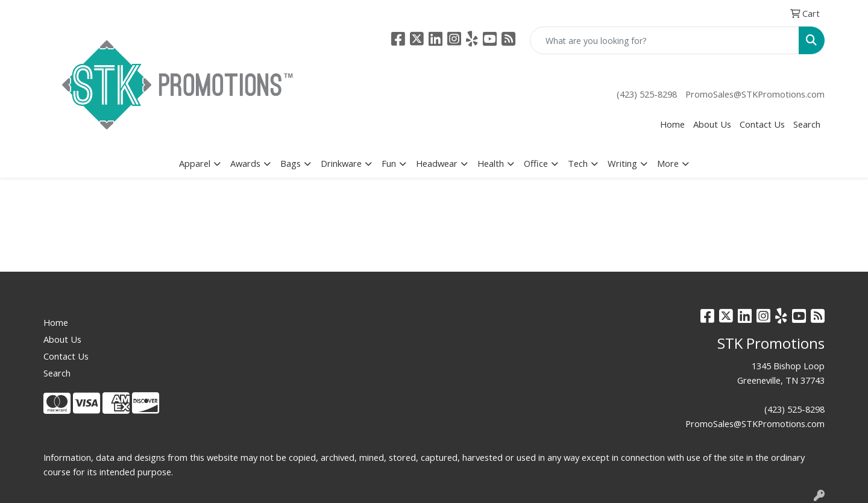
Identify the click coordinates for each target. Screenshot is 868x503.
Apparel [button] (195, 163)
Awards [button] (245, 163)
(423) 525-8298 (647, 94)
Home (672, 124)
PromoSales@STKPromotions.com (755, 94)
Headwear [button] (437, 163)
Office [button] (536, 163)
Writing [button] (622, 163)
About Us (712, 124)
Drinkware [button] (341, 163)
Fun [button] (389, 163)
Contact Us (762, 124)
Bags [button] (291, 163)
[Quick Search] (665, 40)
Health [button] (491, 163)
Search (807, 124)
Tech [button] (578, 163)
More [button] (668, 163)
